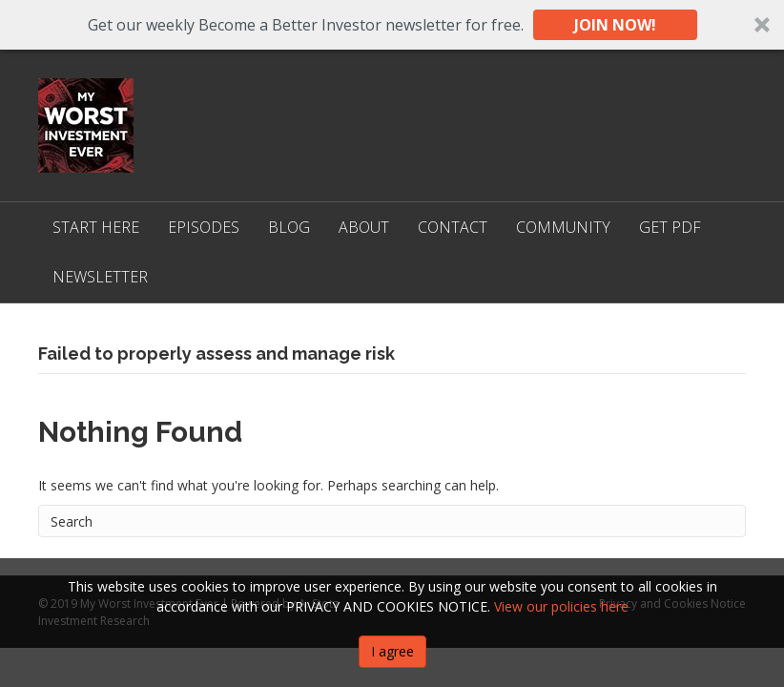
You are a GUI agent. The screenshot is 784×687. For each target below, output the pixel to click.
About (364, 227)
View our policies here (561, 606)
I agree (392, 651)
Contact (453, 227)
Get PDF (670, 227)
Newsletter (100, 277)
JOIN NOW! (615, 25)
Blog (289, 227)
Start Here (96, 227)
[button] (392, 25)
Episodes (204, 227)
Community (563, 227)
